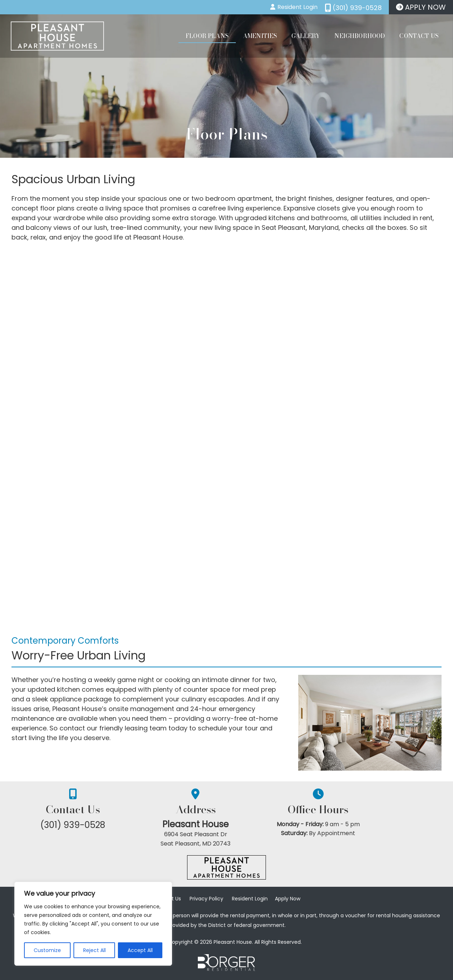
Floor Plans (207, 36)
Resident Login (250, 900)
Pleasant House (227, 825)
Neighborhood (360, 36)
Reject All (94, 950)
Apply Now (288, 900)
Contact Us (419, 36)
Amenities (260, 36)
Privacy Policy (206, 900)
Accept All (140, 950)
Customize (47, 950)
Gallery (306, 36)
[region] (93, 924)
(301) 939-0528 (83, 825)
